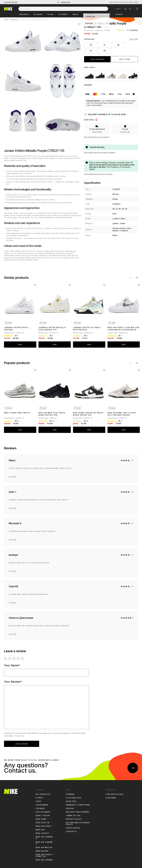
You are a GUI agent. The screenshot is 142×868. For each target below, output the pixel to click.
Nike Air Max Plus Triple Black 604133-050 (52, 412)
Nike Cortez (42, 832)
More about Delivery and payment (97, 137)
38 (118, 45)
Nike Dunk (41, 817)
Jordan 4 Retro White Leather (16, 327)
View (20, 343)
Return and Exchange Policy (78, 822)
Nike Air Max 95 (44, 846)
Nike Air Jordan (44, 858)
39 (91, 51)
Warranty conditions (78, 803)
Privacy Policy (74, 817)
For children (63, 14)
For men (50, 14)
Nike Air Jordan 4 (44, 836)
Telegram (111, 796)
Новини (70, 793)
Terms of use (73, 814)
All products (24, 14)
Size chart (134, 39)
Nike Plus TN (43, 821)
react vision (43, 814)
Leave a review (22, 742)
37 (105, 45)
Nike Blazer (42, 849)
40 (105, 51)
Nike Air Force (43, 825)
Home (6, 19)
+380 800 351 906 (11, 2)
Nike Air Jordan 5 (44, 841)
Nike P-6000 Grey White (17, 411)
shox (38, 800)
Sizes (85, 14)
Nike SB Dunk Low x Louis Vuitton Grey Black (122, 412)
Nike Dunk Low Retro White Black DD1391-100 (88, 412)
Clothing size (74, 796)
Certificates (73, 826)
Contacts (119, 14)
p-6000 (39, 796)
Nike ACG (40, 828)
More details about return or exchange (98, 174)
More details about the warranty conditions (100, 152)
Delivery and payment (102, 14)
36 (91, 45)
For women (38, 14)
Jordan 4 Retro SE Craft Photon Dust (87, 327)
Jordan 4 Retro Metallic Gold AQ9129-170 (52, 327)
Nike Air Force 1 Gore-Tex (44, 854)
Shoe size (71, 800)
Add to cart (125, 59)
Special (75, 14)
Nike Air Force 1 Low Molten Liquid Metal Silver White (123, 327)
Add (10, 321)
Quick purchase (97, 59)
